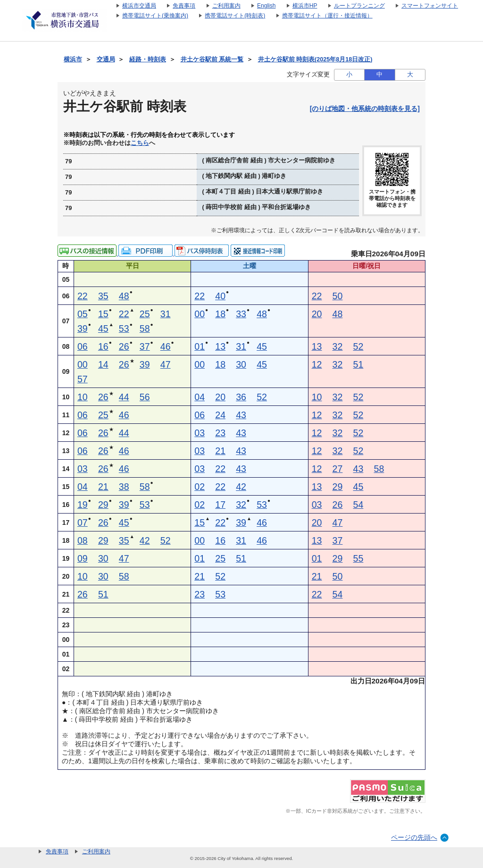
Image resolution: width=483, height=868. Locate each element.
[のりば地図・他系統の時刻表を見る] (365, 109)
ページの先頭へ (414, 837)
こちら (140, 143)
